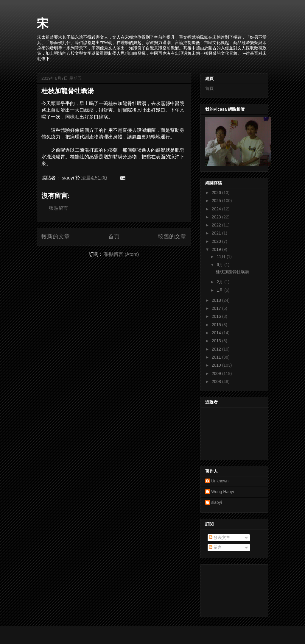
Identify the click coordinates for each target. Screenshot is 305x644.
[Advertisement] (232, 589)
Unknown (220, 481)
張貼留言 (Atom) (122, 254)
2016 (217, 316)
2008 (217, 382)
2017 (217, 308)
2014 (217, 333)
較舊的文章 (172, 236)
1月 (220, 290)
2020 (217, 241)
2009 (217, 373)
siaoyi (217, 502)
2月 (220, 282)
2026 (217, 193)
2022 (217, 225)
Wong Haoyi (222, 492)
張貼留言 (58, 208)
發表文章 (220, 537)
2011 (217, 357)
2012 (217, 349)
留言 (215, 547)
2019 (217, 249)
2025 (217, 201)
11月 (221, 257)
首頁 (114, 236)
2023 (217, 217)
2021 (217, 233)
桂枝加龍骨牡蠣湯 (68, 91)
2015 (217, 325)
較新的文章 (56, 236)
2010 (217, 365)
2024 (217, 209)
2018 (217, 300)
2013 (217, 341)
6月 (220, 265)
